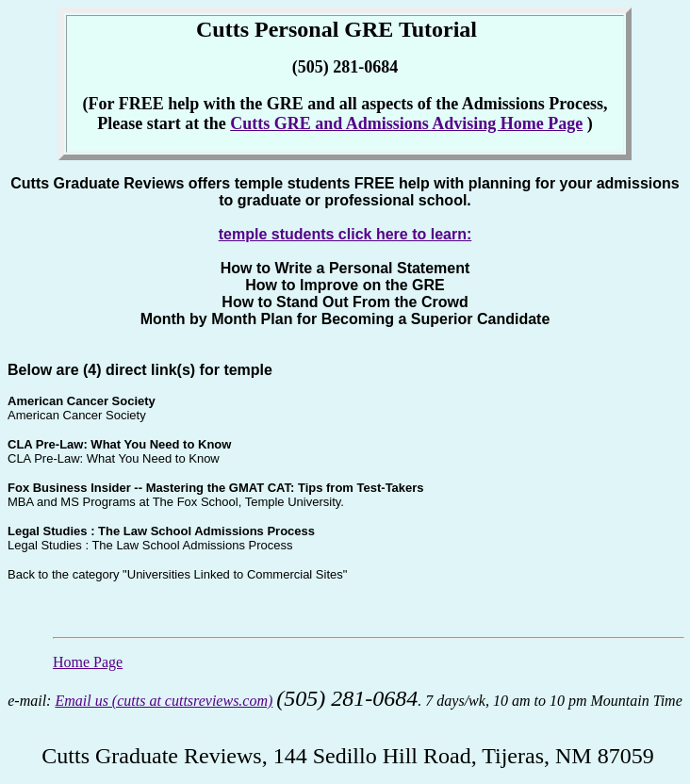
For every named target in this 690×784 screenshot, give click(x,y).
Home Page (88, 662)
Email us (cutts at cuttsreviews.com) (164, 701)
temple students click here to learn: (345, 234)
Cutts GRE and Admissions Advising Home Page (406, 123)
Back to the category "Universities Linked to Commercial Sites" (177, 574)
